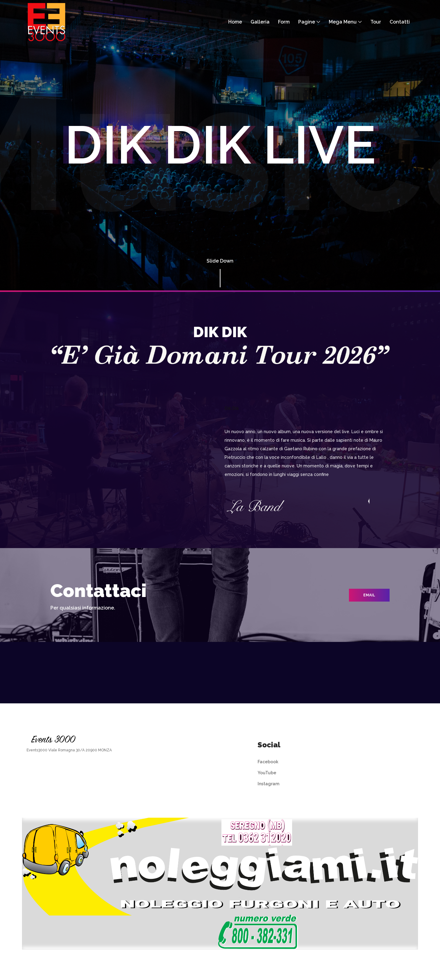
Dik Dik (232, 408)
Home (235, 22)
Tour (376, 22)
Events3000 (37, 750)
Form (284, 22)
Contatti (400, 22)
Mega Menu (343, 22)
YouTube (267, 773)
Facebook (268, 762)
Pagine (307, 22)
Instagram (268, 784)
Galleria (260, 22)
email (369, 595)
